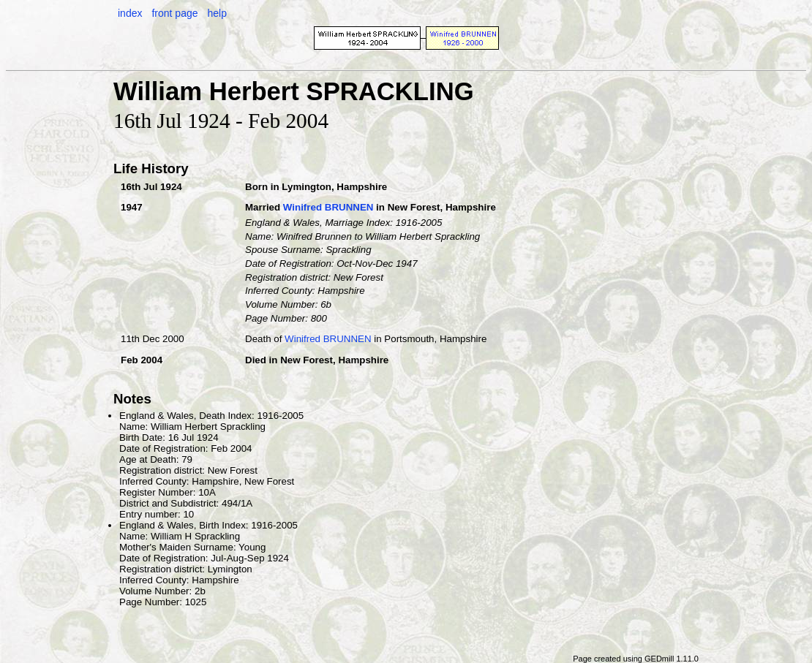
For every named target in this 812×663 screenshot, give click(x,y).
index (130, 13)
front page (174, 13)
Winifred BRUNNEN (328, 207)
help (217, 13)
